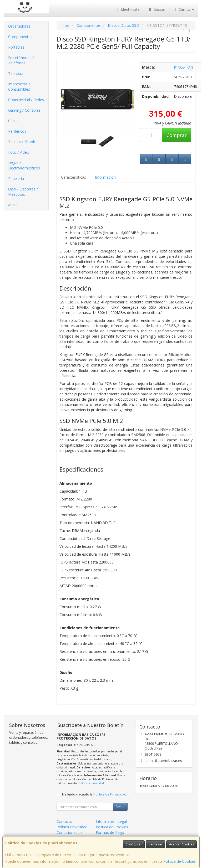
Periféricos (17, 131)
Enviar (120, 807)
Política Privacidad (72, 827)
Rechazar (155, 844)
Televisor (16, 73)
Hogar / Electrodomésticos (24, 165)
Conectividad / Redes (26, 100)
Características (74, 177)
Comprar (177, 135)
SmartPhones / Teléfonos (21, 60)
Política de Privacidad (91, 783)
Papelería (16, 179)
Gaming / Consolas (24, 110)
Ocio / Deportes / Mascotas (23, 192)
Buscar (156, 9)
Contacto (64, 821)
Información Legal (111, 821)
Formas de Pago (110, 832)
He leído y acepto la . (95, 794)
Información (105, 177)
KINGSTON (183, 67)
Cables (14, 121)
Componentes (20, 37)
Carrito (184, 9)
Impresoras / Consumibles (19, 87)
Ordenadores (19, 26)
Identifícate (128, 9)
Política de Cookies (180, 861)
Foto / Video (19, 152)
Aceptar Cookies (181, 844)
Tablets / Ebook (22, 142)
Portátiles (16, 47)
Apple (13, 205)
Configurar (134, 844)
